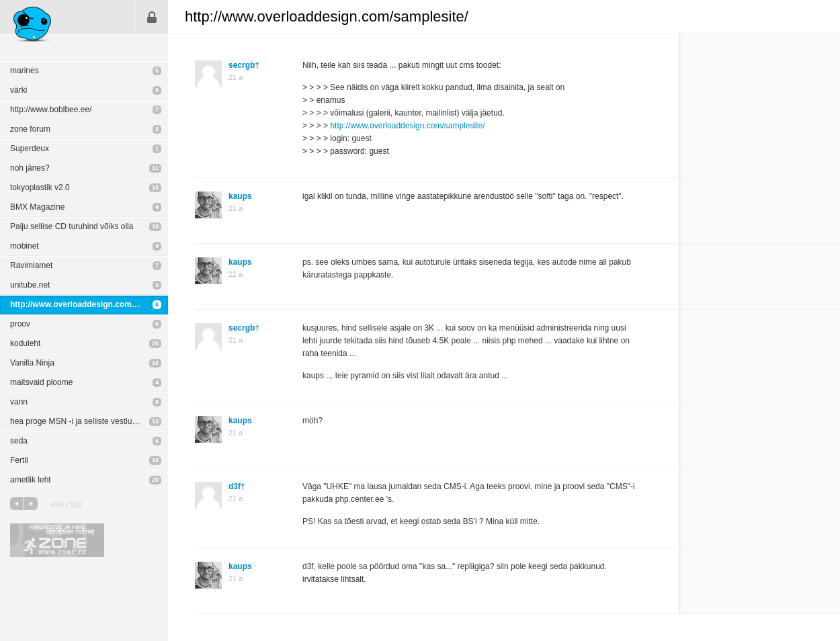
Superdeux (30, 148)
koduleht (25, 343)
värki (18, 90)
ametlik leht (31, 480)
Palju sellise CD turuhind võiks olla (72, 226)
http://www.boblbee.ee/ (51, 110)
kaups (240, 196)
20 (155, 480)
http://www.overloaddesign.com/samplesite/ (89, 304)
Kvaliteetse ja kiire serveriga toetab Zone (57, 540)
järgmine (31, 504)
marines (25, 71)
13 (155, 421)
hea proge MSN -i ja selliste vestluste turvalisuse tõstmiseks (89, 421)
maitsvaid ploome (41, 382)
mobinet (25, 246)
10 (155, 187)
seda (19, 441)
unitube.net (30, 285)
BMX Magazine (37, 207)
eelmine (17, 504)
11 (155, 168)
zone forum (30, 129)
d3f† (237, 486)
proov (20, 324)
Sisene (152, 17)
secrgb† (244, 65)
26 (155, 343)
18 (155, 226)
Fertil (19, 460)
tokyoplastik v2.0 (40, 187)
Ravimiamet (31, 265)
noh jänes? (30, 168)
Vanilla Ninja (32, 363)
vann (19, 402)
